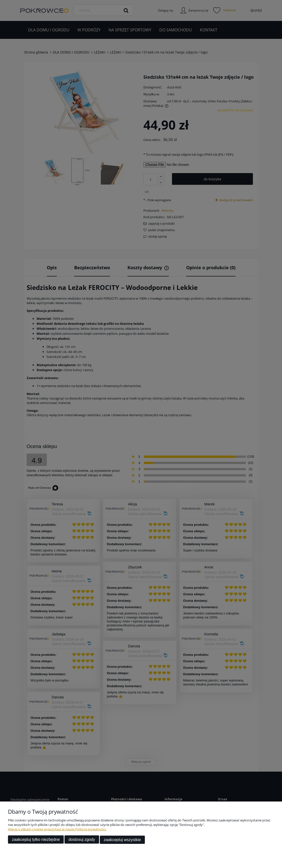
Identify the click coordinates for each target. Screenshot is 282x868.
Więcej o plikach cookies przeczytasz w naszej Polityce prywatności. (57, 829)
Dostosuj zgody (82, 840)
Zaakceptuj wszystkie (122, 840)
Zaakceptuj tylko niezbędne (36, 840)
